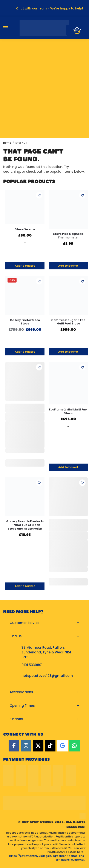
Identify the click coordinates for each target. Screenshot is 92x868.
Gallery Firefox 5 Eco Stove (25, 322)
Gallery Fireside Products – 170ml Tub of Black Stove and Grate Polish (25, 525)
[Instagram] (26, 746)
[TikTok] (50, 746)
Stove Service (25, 230)
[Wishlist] (39, 195)
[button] (44, 623)
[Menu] (10, 28)
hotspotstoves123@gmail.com (47, 676)
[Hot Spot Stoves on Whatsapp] (74, 746)
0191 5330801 (32, 665)
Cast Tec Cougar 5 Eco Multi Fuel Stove (68, 322)
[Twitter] (38, 746)
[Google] (62, 746)
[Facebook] (14, 746)
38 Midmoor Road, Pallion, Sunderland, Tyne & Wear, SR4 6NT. (46, 652)
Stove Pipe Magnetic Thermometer (68, 236)
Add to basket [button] (25, 266)
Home (7, 143)
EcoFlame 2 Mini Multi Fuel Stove (68, 412)
